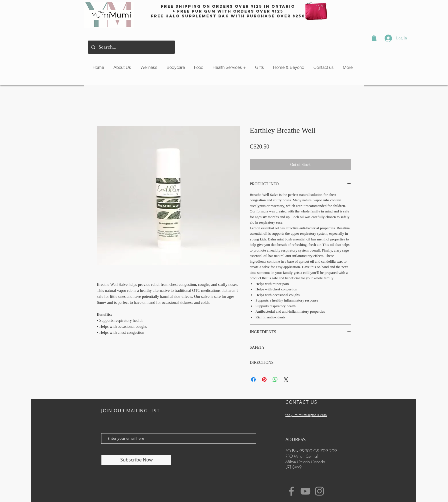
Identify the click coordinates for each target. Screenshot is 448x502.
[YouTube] (305, 491)
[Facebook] (291, 491)
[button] (374, 38)
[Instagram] (319, 491)
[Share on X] (286, 379)
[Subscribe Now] (136, 460)
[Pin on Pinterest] (264, 379)
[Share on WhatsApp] (275, 379)
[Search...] (131, 47)
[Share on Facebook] (253, 379)
